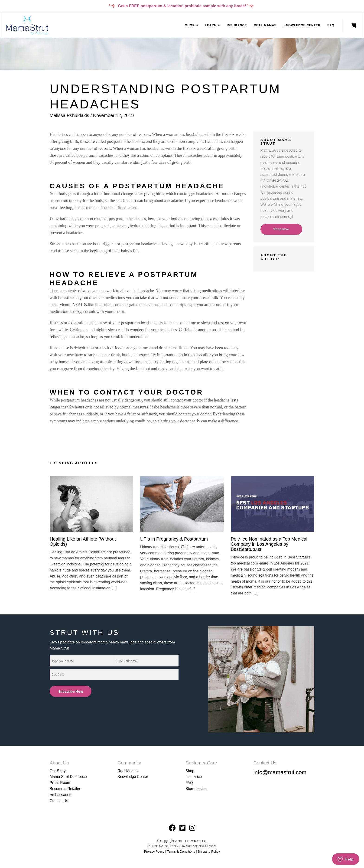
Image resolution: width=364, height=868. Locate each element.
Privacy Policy (154, 852)
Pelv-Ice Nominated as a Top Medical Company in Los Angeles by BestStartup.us (269, 544)
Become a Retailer (65, 789)
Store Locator (197, 789)
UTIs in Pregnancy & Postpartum (174, 539)
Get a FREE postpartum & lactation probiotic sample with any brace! (182, 6)
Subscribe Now (71, 691)
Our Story (58, 771)
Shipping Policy (209, 852)
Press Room (60, 783)
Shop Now (281, 229)
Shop (190, 771)
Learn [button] (212, 25)
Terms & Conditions (181, 852)
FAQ (331, 25)
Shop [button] (191, 25)
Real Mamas (265, 25)
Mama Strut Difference (68, 777)
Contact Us (59, 801)
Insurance (237, 25)
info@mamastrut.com (280, 772)
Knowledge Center (302, 25)
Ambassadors (61, 795)
